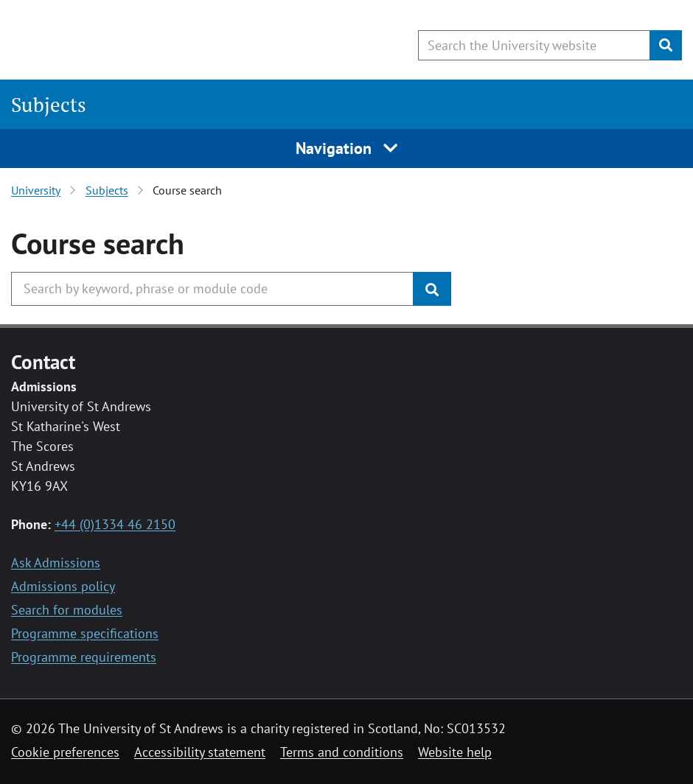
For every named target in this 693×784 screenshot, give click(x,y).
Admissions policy (63, 586)
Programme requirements (84, 657)
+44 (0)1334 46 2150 (115, 524)
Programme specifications (85, 633)
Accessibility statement (200, 752)
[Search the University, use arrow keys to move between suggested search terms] (212, 289)
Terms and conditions (342, 752)
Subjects (49, 105)
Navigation (347, 148)
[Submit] (666, 45)
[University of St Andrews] (131, 41)
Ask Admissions (56, 563)
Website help (455, 752)
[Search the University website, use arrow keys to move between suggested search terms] (534, 45)
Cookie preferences (65, 752)
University (36, 190)
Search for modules (67, 610)
